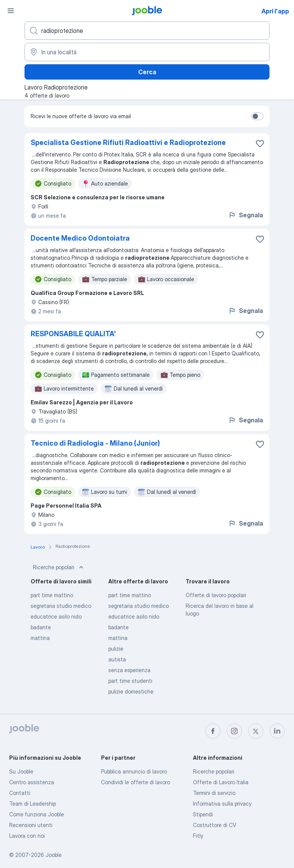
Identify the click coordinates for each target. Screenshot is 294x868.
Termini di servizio (214, 793)
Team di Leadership (33, 804)
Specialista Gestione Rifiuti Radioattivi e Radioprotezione (128, 142)
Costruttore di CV (215, 825)
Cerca (147, 72)
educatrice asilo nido (56, 616)
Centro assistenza (32, 782)
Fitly (198, 836)
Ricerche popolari (59, 567)
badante (41, 627)
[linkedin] (277, 731)
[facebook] (213, 731)
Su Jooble (21, 771)
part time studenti (130, 681)
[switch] (257, 116)
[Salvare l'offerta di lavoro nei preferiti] (260, 143)
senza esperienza (129, 670)
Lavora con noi (27, 836)
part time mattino (52, 595)
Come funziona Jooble (37, 814)
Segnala (246, 215)
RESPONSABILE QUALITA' (73, 334)
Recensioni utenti (31, 825)
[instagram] (234, 731)
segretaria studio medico (61, 606)
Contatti (20, 793)
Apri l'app (275, 11)
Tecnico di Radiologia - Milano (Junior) (95, 443)
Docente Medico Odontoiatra (80, 238)
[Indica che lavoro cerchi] (147, 31)
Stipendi (203, 814)
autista (117, 659)
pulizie (116, 649)
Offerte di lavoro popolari (216, 595)
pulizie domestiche (131, 691)
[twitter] (256, 731)
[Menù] (11, 11)
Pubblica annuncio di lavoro (134, 771)
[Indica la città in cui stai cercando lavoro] (147, 52)
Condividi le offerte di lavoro (136, 782)
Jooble (54, 855)
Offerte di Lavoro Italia (221, 782)
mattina (40, 638)
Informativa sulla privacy (222, 804)
